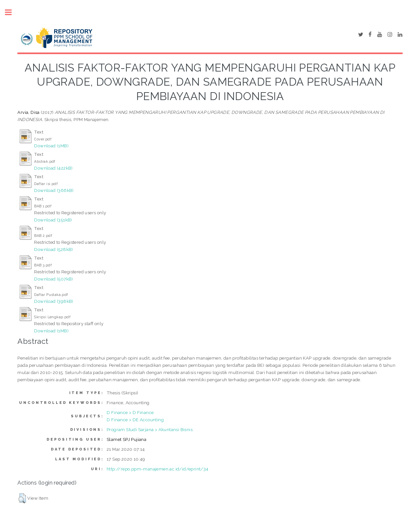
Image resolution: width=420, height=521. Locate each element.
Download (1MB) (51, 146)
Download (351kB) (53, 220)
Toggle (12, 12)
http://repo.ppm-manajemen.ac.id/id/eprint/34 (158, 469)
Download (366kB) (54, 190)
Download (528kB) (53, 249)
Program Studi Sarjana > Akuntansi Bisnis (150, 429)
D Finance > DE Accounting (135, 420)
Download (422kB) (53, 168)
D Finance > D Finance (130, 412)
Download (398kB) (54, 301)
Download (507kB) (53, 279)
